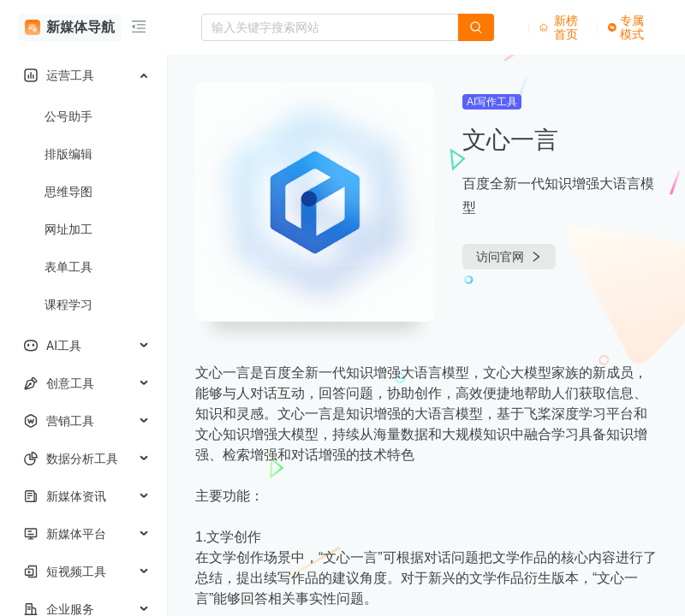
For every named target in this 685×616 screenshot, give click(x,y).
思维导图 (68, 192)
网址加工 (68, 229)
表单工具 (68, 267)
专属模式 (626, 27)
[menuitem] (83, 75)
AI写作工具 (492, 102)
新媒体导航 (70, 27)
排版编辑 (68, 154)
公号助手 (68, 116)
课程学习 (68, 305)
